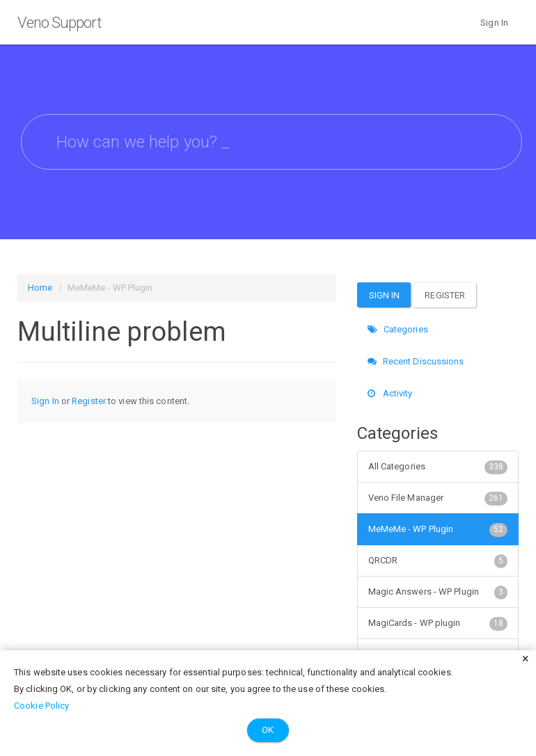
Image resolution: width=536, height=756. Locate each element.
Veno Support (60, 23)
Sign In (494, 23)
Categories (398, 329)
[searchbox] (271, 142)
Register (89, 401)
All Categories (438, 467)
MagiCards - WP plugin (438, 623)
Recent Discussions (416, 361)
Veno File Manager (438, 498)
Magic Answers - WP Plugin (438, 592)
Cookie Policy (41, 706)
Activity (390, 393)
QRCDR (438, 561)
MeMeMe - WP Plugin (438, 529)
